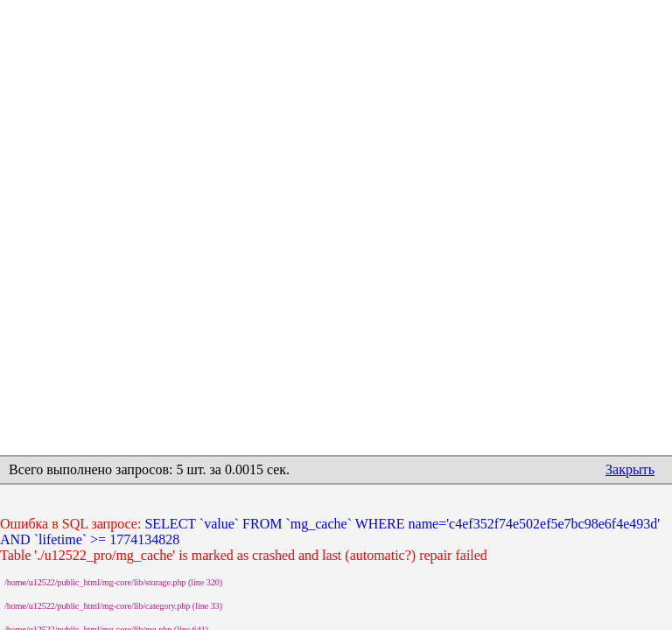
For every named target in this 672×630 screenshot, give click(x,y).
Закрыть (630, 469)
